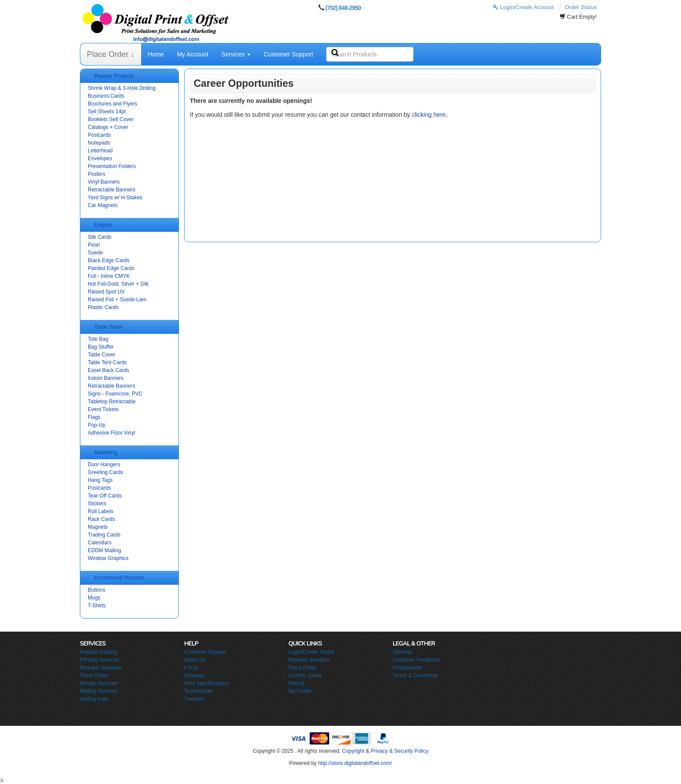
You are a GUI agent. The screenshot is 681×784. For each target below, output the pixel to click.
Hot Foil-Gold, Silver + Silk (118, 284)
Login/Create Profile (311, 652)
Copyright (353, 751)
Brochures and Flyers (112, 104)
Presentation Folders (112, 166)
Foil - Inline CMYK (109, 276)
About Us (195, 660)
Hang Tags (100, 480)
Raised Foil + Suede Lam (117, 300)
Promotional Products (119, 578)
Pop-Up (97, 425)
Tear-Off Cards (105, 496)
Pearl (94, 245)
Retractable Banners (111, 190)
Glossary (194, 675)
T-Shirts (97, 606)
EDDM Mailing (104, 550)
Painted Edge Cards (111, 268)
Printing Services (99, 660)
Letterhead (100, 151)
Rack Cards (101, 519)
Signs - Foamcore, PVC (115, 394)
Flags (94, 417)
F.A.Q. (191, 668)
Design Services (99, 683)
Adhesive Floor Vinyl (111, 433)
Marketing (106, 452)
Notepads (99, 143)
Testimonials (198, 691)
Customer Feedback (416, 660)
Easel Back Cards (108, 370)
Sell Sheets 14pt (107, 112)
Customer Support (288, 54)
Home (156, 54)
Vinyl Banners (104, 182)
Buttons (97, 590)
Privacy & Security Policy (399, 751)
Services (236, 54)
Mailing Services (99, 691)
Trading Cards (104, 535)
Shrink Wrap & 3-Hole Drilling (122, 88)
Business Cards (106, 96)
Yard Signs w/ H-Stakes (115, 198)
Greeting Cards (105, 472)
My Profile (300, 691)
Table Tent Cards (107, 362)
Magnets (98, 527)
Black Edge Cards (109, 260)
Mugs (94, 598)
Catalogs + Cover (108, 127)
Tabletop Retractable (112, 402)
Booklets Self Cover (111, 119)
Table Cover (102, 355)
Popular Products (114, 76)
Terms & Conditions (415, 675)
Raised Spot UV (106, 292)
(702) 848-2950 (343, 8)
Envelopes (100, 158)
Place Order (94, 675)
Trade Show (108, 327)
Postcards (99, 135)
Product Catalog (99, 652)
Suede (95, 253)
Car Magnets (103, 205)
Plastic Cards (103, 307)
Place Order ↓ (111, 54)
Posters (97, 174)
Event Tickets (103, 409)
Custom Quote (305, 675)
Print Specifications (206, 683)
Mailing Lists (94, 699)
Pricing (296, 683)
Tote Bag (98, 339)
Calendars (100, 543)
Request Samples (101, 668)
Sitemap (402, 652)
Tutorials (194, 699)
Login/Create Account (524, 7)
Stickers (97, 504)
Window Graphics (108, 558)
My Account (192, 54)
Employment (407, 668)
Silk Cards (100, 237)
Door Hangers (104, 464)
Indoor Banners (106, 378)
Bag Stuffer (101, 347)
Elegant (103, 225)
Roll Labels (101, 511)
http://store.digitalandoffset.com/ (355, 763)
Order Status (581, 7)
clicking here (429, 115)
